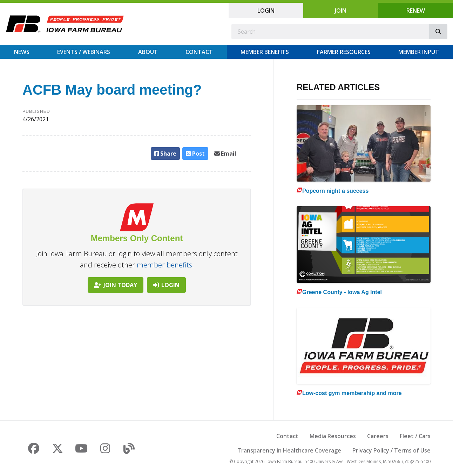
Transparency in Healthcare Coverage (289, 450)
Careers (378, 436)
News (22, 52)
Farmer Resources (344, 52)
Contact (199, 52)
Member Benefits (265, 52)
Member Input (419, 52)
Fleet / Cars (415, 436)
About (148, 52)
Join (341, 11)
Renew (416, 11)
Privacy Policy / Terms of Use (391, 450)
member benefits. (165, 265)
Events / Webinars (84, 52)
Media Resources (333, 436)
